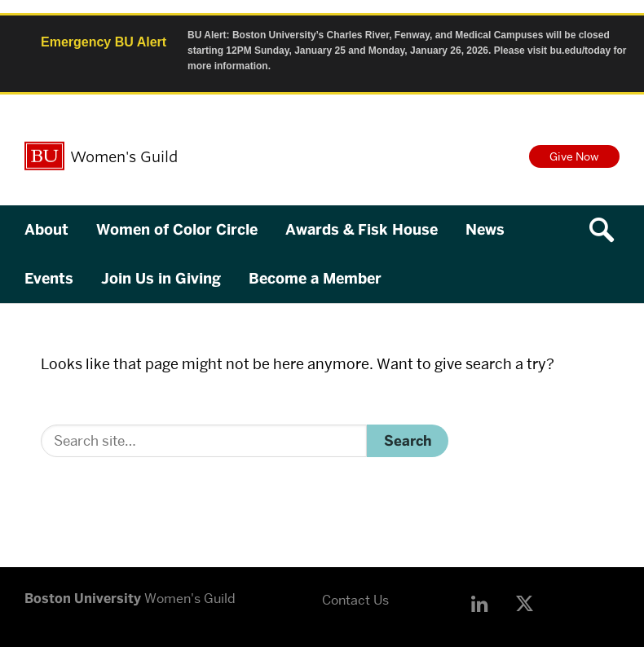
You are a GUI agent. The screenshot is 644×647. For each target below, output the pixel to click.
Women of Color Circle (177, 230)
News (485, 230)
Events (49, 279)
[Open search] (607, 230)
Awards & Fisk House (362, 230)
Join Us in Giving (161, 279)
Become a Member (315, 279)
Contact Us (355, 600)
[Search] (204, 441)
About (46, 230)
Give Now (574, 156)
